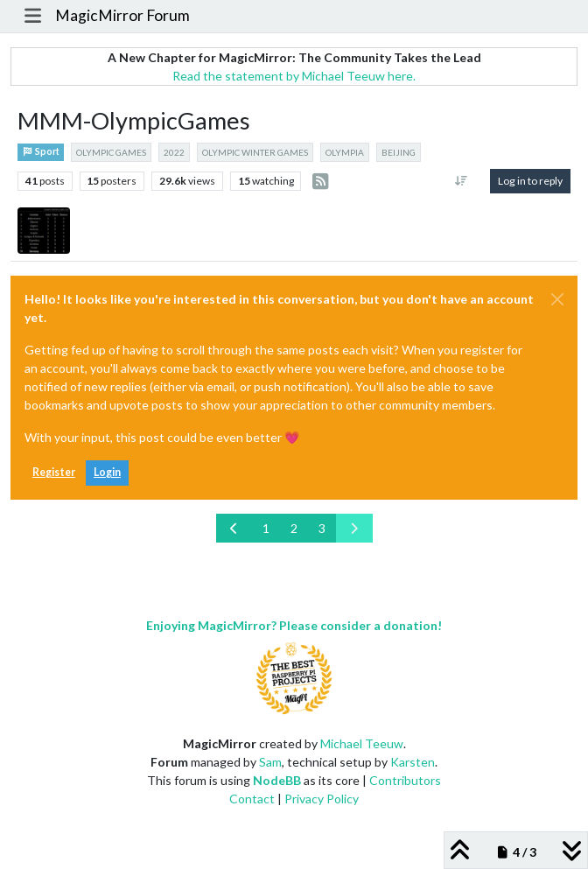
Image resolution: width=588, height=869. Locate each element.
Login (107, 472)
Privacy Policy (322, 799)
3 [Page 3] (322, 528)
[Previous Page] (234, 528)
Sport (41, 151)
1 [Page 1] (266, 528)
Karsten (413, 762)
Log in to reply (530, 181)
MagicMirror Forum (122, 15)
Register (54, 472)
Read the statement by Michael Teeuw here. (294, 76)
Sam (270, 762)
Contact (252, 799)
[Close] (557, 299)
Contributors (405, 780)
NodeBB (277, 780)
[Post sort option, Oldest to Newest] (462, 181)
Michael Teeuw (362, 743)
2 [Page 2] (294, 528)
